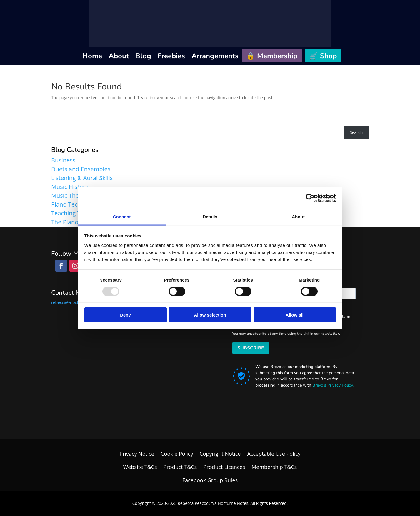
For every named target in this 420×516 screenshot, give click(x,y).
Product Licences (224, 467)
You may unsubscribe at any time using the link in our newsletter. (286, 334)
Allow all (295, 315)
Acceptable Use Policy (274, 454)
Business (63, 160)
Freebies (171, 56)
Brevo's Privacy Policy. (333, 385)
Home (92, 56)
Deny (125, 315)
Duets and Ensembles (81, 169)
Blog (143, 56)
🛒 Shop (323, 56)
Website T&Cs (140, 467)
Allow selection (210, 315)
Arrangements (215, 56)
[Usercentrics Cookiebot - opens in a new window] (310, 198)
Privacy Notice (137, 454)
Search (356, 132)
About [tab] (298, 217)
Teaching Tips (70, 213)
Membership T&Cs (274, 467)
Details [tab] (210, 217)
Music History (70, 187)
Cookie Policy (177, 454)
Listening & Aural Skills (82, 178)
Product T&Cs (180, 467)
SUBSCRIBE (251, 348)
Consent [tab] (122, 217)
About (119, 56)
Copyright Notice (220, 454)
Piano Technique (74, 204)
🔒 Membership (272, 56)
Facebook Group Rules (210, 480)
